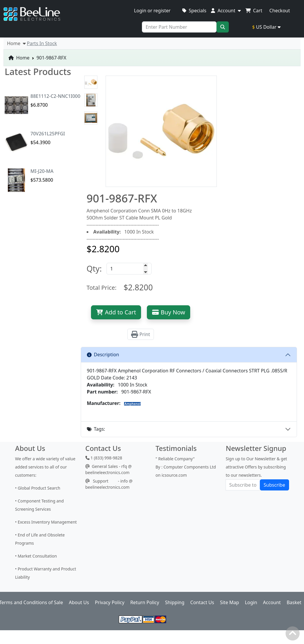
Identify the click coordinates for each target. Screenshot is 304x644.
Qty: (94, 269)
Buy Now (169, 312)
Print (140, 334)
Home (19, 58)
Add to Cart (116, 312)
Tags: (96, 429)
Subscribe (274, 485)
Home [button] (16, 43)
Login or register (152, 11)
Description (103, 355)
